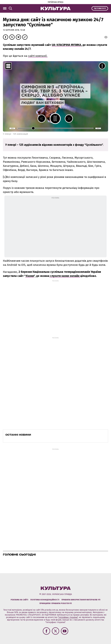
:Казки (30, 276)
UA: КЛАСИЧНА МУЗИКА (66, 45)
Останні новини (18, 435)
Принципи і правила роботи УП (56, 603)
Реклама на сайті (19, 600)
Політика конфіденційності (45, 600)
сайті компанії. (38, 56)
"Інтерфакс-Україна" (68, 617)
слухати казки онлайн (65, 276)
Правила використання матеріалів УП (81, 600)
